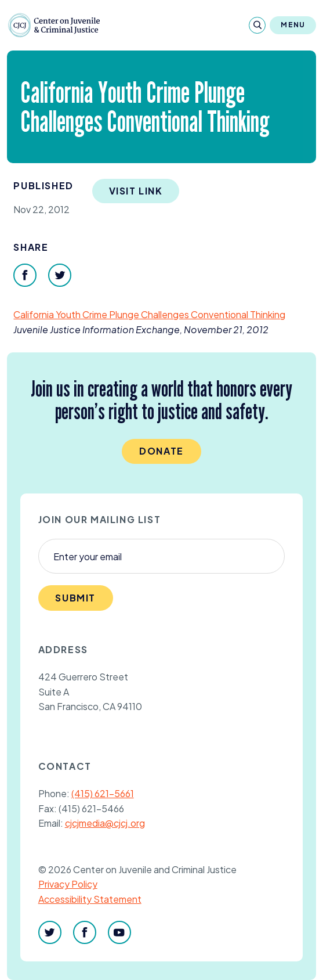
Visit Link (136, 191)
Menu (293, 25)
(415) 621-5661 (103, 793)
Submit (75, 598)
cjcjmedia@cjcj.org (105, 823)
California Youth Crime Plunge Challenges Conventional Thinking (149, 314)
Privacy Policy (68, 884)
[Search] (257, 25)
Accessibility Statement (90, 899)
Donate (161, 451)
